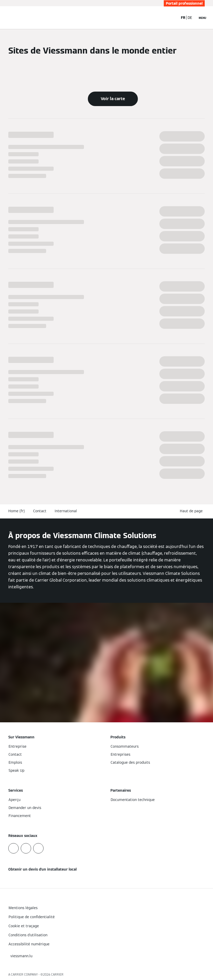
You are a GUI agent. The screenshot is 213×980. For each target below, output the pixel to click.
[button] (192, 511)
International (66, 511)
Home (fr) (17, 511)
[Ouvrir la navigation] (203, 18)
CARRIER (57, 974)
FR (183, 18)
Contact (40, 511)
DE (190, 18)
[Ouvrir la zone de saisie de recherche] (172, 18)
